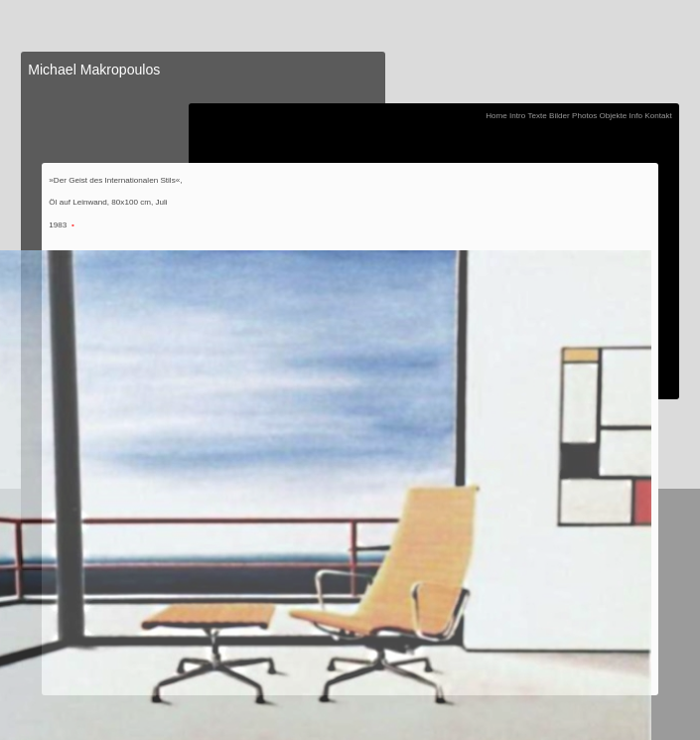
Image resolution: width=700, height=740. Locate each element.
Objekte (613, 116)
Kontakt (658, 116)
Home (496, 116)
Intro (517, 116)
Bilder (560, 116)
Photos (584, 116)
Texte (537, 116)
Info (636, 116)
